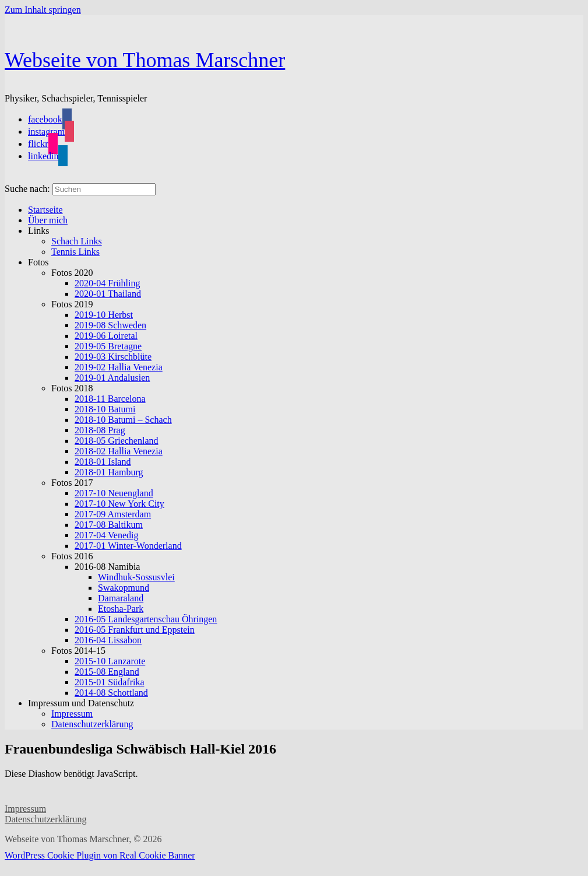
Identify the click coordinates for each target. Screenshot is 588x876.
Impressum (25, 809)
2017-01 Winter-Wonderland (128, 546)
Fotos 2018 (72, 388)
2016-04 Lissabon (108, 640)
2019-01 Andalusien (112, 378)
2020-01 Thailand (108, 294)
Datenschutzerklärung (92, 724)
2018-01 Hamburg (109, 472)
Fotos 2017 (72, 483)
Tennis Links (75, 252)
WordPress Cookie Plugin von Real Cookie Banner (100, 855)
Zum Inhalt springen (43, 10)
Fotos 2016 (72, 556)
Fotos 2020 (72, 273)
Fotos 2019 (72, 304)
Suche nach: (27, 189)
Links (38, 231)
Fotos (38, 262)
